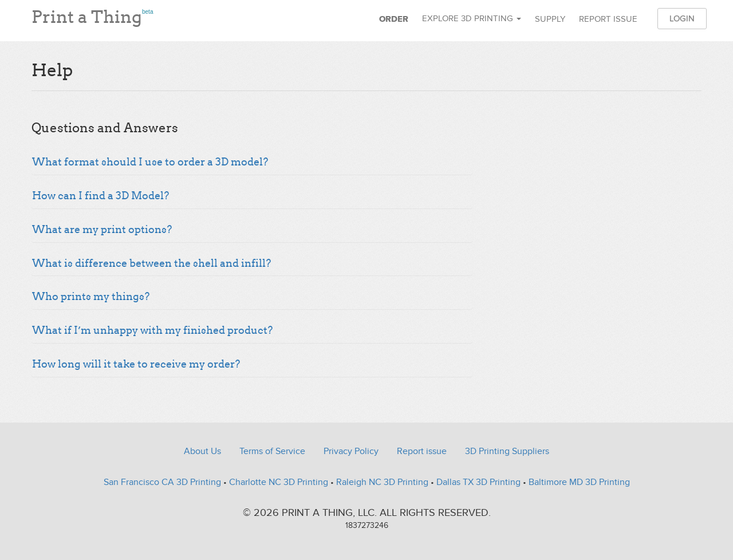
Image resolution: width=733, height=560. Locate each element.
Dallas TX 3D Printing (478, 482)
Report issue (608, 19)
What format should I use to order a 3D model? (150, 162)
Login (682, 18)
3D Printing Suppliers (507, 451)
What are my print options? (102, 230)
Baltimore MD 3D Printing (579, 482)
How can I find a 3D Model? (101, 196)
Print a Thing (92, 15)
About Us (202, 451)
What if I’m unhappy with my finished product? (152, 330)
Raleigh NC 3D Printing (382, 482)
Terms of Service (272, 451)
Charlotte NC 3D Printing (279, 482)
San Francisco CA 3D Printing (162, 482)
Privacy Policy (351, 451)
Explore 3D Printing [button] (472, 18)
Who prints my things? (91, 297)
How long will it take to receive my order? (136, 364)
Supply (550, 19)
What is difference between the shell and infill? (151, 263)
